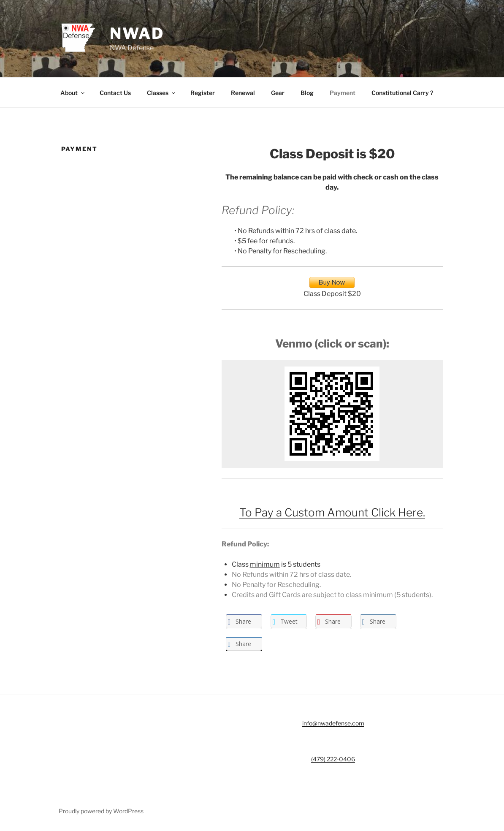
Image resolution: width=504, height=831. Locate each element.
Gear (278, 93)
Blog (307, 93)
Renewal (243, 93)
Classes (162, 93)
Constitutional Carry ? (402, 93)
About (73, 93)
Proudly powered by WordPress (101, 811)
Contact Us (115, 93)
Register (203, 93)
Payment (343, 93)
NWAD (137, 33)
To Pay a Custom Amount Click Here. (332, 512)
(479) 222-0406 (333, 759)
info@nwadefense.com (333, 723)
